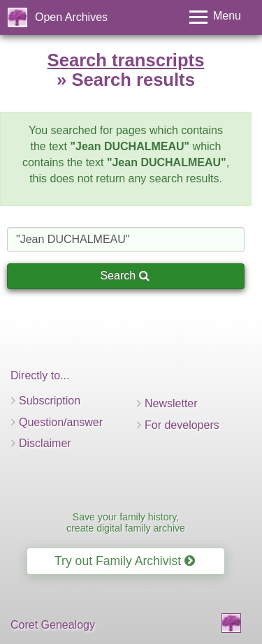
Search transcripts (126, 60)
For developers (182, 425)
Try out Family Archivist (125, 561)
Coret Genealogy (53, 625)
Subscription (50, 401)
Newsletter (171, 403)
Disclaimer (45, 443)
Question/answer (61, 422)
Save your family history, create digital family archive (126, 522)
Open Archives (71, 17)
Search (124, 276)
